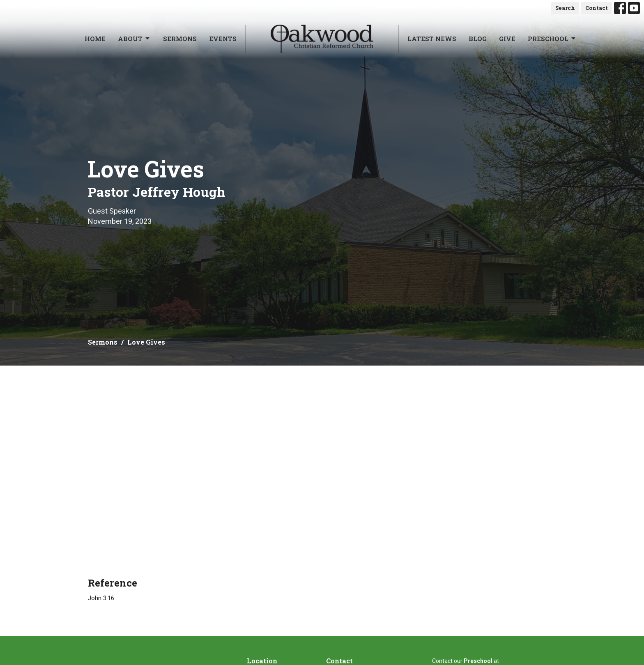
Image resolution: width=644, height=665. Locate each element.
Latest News (432, 39)
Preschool (552, 39)
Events (223, 39)
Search (565, 8)
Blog (478, 39)
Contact (597, 8)
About (134, 39)
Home (95, 39)
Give (507, 39)
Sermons (180, 39)
